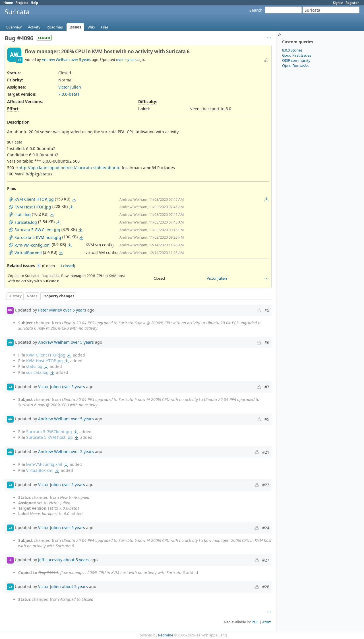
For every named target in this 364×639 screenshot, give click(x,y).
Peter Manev (50, 310)
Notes (32, 296)
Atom (267, 622)
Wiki (91, 27)
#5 (267, 310)
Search (256, 10)
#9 (267, 419)
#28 (266, 587)
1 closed (67, 266)
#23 (266, 485)
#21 (266, 452)
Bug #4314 (50, 276)
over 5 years (81, 60)
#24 (266, 528)
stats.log (34, 366)
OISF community (296, 60)
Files (105, 27)
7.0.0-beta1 (69, 94)
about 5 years (76, 560)
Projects (22, 3)
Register (352, 3)
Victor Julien (70, 87)
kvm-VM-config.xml (44, 464)
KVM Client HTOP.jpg (46, 355)
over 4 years (126, 60)
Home (8, 3)
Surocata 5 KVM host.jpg (49, 437)
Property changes (58, 296)
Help (34, 3)
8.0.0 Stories (292, 50)
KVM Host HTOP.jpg (45, 361)
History (15, 296)
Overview (14, 27)
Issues (75, 27)
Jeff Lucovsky (50, 560)
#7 (267, 387)
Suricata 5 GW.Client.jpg (49, 432)
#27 (266, 560)
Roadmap (55, 27)
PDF (255, 622)
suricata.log (37, 372)
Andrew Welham (56, 60)
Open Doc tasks (295, 65)
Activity (34, 27)
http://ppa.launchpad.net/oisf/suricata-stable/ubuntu (70, 168)
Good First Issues (297, 55)
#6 (267, 342)
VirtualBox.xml (40, 470)
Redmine (166, 635)
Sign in (338, 3)
